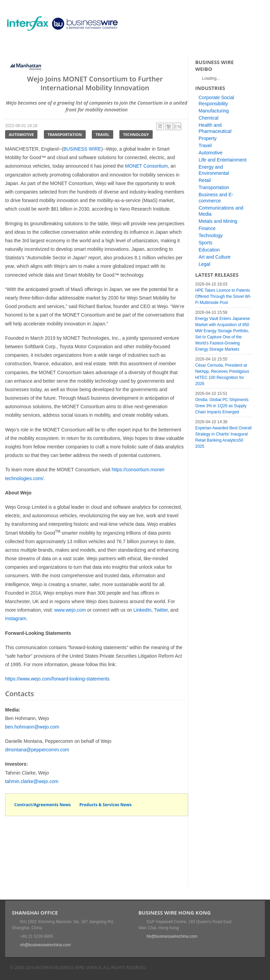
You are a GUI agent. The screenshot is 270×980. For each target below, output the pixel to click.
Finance (207, 228)
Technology (136, 134)
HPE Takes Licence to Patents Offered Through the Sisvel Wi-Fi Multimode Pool (223, 296)
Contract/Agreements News (43, 805)
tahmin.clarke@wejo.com (32, 781)
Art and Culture (215, 257)
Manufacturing (214, 111)
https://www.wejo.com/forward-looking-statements (57, 679)
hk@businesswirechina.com (172, 936)
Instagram (16, 618)
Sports (205, 243)
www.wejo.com (70, 610)
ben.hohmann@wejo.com (32, 727)
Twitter (161, 610)
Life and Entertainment (223, 160)
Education (209, 250)
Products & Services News (105, 805)
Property (208, 138)
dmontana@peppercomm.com (37, 750)
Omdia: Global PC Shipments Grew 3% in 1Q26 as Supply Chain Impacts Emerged (222, 406)
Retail (205, 180)
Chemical (208, 118)
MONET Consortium (147, 166)
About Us (143, 46)
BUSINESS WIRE (82, 149)
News (44, 46)
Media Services (104, 46)
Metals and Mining (218, 221)
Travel (103, 134)
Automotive (21, 134)
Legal (204, 264)
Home (21, 46)
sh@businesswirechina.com (45, 945)
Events (68, 46)
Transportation (65, 134)
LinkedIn (142, 610)
